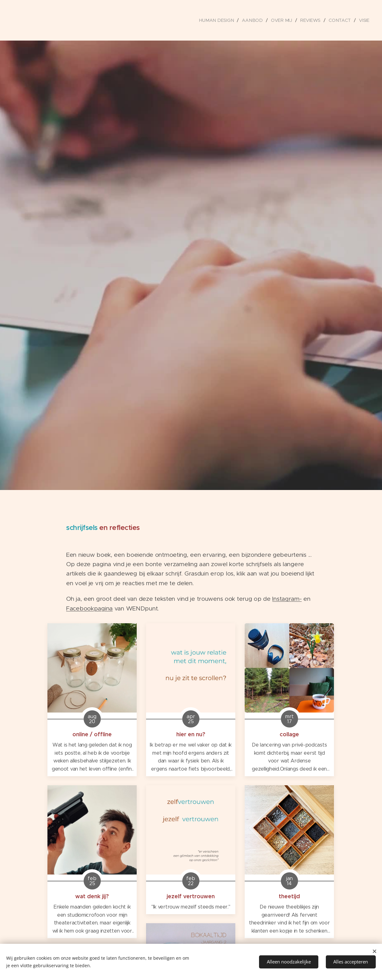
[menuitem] (220, 20)
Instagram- (287, 599)
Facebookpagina (89, 608)
